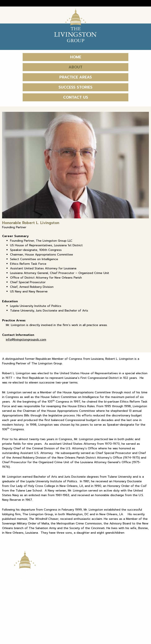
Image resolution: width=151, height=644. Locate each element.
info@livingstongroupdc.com (26, 340)
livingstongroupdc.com (21, 618)
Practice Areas (76, 77)
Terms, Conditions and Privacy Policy (115, 631)
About (75, 67)
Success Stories (75, 87)
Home (76, 57)
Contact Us (76, 97)
